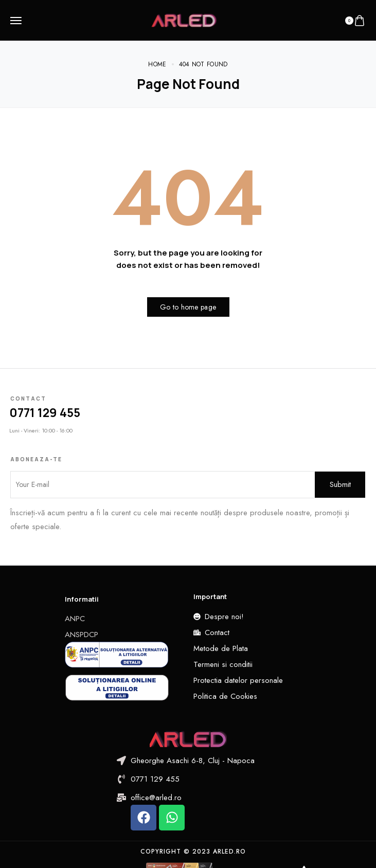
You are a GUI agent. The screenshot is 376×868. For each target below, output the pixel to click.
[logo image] (184, 20)
